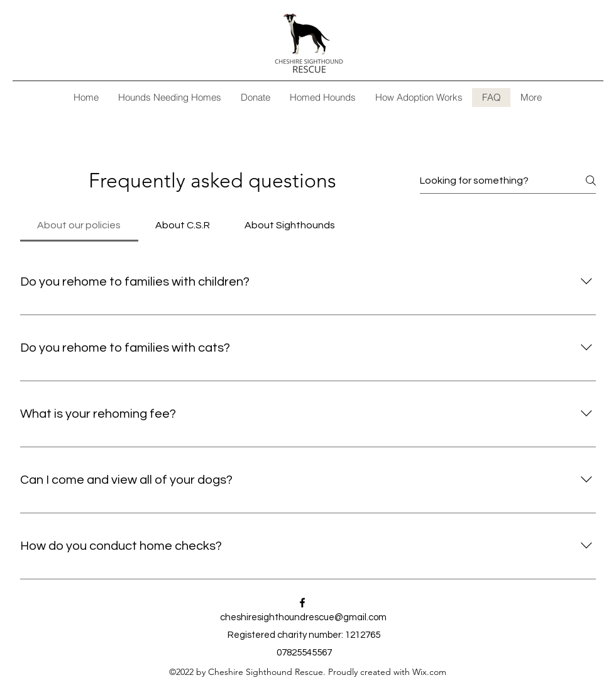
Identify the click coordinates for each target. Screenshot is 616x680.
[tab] (79, 225)
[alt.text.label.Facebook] (302, 603)
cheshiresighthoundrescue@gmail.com (303, 617)
